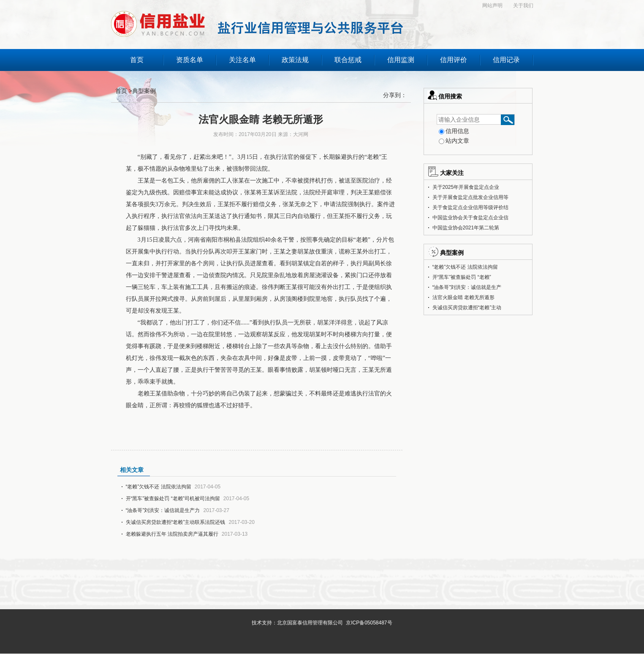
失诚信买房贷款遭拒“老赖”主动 (467, 308)
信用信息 (454, 131)
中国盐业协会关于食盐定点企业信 (470, 218)
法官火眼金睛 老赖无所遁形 (463, 297)
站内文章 (454, 141)
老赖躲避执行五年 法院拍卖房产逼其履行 (172, 534)
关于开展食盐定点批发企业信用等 (470, 197)
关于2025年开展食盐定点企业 (466, 187)
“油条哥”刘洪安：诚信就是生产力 (163, 510)
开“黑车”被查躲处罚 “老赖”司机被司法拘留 (173, 499)
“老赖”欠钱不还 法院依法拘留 (159, 487)
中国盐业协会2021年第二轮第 (466, 228)
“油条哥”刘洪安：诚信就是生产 (467, 287)
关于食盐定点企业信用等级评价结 (470, 207)
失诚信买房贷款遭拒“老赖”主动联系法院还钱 (176, 522)
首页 (122, 91)
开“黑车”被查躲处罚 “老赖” (462, 277)
